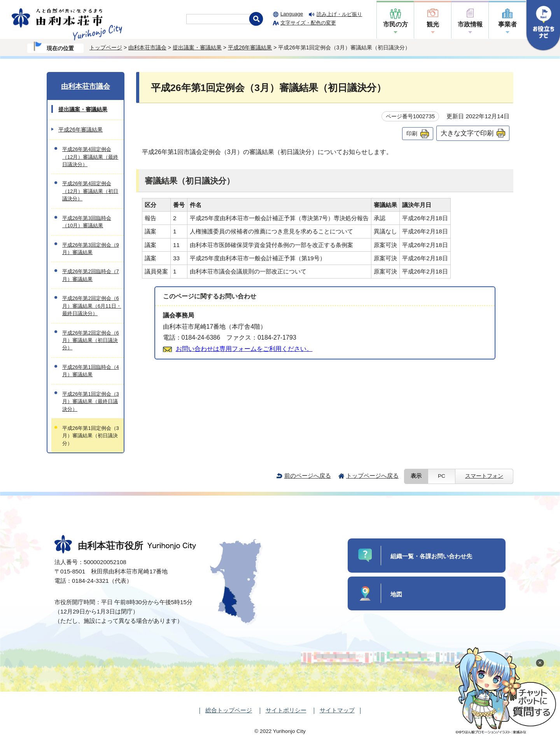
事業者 (507, 24)
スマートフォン (484, 476)
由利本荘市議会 (147, 47)
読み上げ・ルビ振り (339, 14)
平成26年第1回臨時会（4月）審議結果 (91, 371)
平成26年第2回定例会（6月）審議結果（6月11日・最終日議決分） (92, 306)
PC (442, 476)
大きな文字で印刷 (467, 133)
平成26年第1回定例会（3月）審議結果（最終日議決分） (91, 401)
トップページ (106, 47)
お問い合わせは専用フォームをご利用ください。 (244, 349)
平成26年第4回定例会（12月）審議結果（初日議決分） (90, 191)
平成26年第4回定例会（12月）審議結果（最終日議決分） (90, 157)
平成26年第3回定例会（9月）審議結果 (91, 249)
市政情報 (470, 24)
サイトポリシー (286, 710)
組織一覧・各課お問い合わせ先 (431, 556)
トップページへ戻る (372, 476)
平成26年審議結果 (250, 47)
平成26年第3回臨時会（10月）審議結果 (87, 222)
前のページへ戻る (308, 476)
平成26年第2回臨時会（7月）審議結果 (91, 275)
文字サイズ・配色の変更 (308, 23)
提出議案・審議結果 (197, 47)
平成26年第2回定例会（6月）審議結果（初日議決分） (91, 340)
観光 (433, 24)
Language (292, 14)
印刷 (412, 133)
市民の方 (395, 24)
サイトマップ (337, 710)
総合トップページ (229, 710)
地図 (396, 594)
